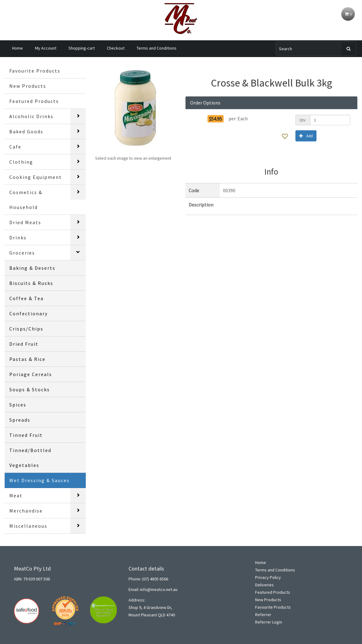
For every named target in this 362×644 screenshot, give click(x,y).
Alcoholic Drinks (31, 116)
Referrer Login (269, 622)
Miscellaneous (28, 526)
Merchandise (26, 511)
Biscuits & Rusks (31, 283)
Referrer (263, 615)
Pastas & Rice (27, 359)
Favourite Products (35, 71)
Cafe (15, 147)
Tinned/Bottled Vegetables (30, 458)
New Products (28, 86)
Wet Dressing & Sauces (39, 480)
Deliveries (264, 585)
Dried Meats (25, 222)
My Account (46, 48)
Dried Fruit (24, 344)
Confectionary (28, 313)
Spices (18, 405)
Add (306, 136)
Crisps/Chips (26, 329)
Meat (16, 495)
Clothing (21, 162)
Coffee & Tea (26, 298)
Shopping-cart (82, 48)
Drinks (18, 238)
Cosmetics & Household (26, 200)
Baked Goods (26, 131)
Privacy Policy (268, 577)
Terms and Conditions (157, 48)
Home (17, 48)
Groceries (22, 253)
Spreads (20, 420)
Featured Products (34, 101)
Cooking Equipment (36, 177)
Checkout (116, 48)
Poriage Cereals (31, 374)
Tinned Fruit (26, 435)
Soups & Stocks (30, 389)
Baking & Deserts (32, 268)
